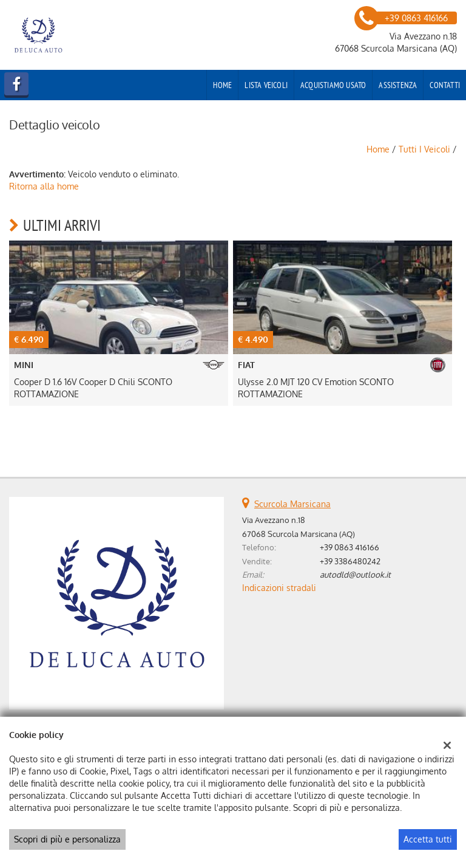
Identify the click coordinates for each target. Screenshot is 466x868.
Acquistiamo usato (333, 85)
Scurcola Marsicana (292, 504)
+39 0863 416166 (349, 547)
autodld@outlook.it (355, 574)
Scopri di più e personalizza (67, 839)
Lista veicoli (266, 85)
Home (223, 85)
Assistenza (398, 85)
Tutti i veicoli (424, 149)
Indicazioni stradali (279, 588)
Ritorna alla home (44, 186)
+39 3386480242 (350, 561)
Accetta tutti (428, 839)
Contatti (445, 85)
